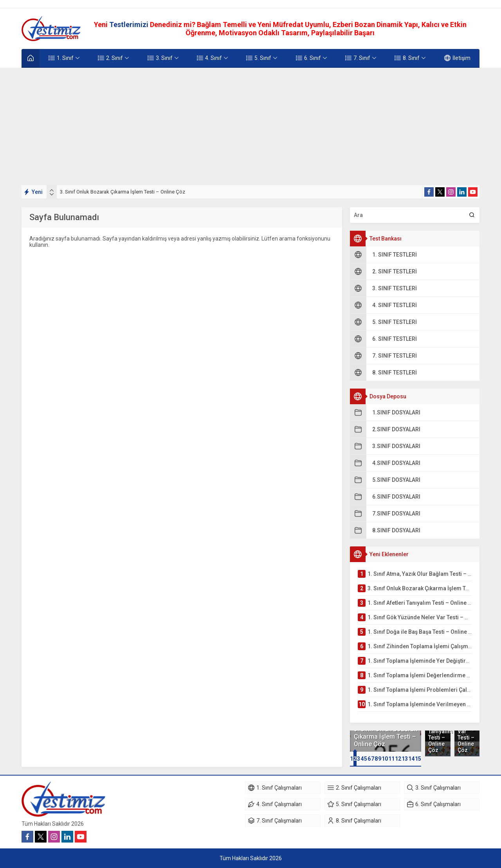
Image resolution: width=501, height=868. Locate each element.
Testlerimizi (130, 24)
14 (411, 759)
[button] (351, 759)
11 (391, 759)
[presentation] (52, 190)
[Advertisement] (250, 127)
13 (405, 759)
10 (385, 759)
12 (398, 759)
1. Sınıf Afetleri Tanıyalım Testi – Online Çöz (438, 734)
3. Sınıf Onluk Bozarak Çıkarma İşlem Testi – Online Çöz (123, 192)
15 (418, 759)
